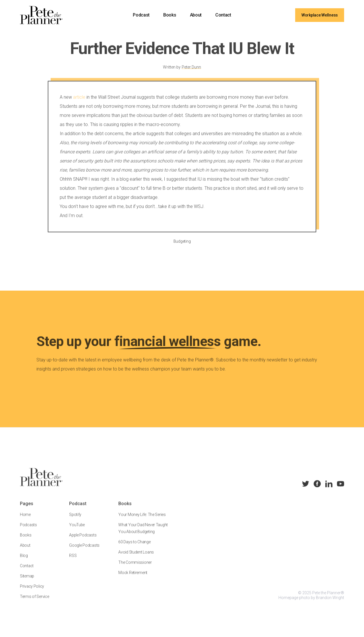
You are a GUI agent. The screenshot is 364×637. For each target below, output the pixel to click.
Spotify (75, 519)
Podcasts (28, 529)
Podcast (141, 15)
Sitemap (27, 581)
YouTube (77, 529)
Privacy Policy (32, 591)
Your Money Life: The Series (142, 519)
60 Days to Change (134, 546)
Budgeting (182, 246)
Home (25, 519)
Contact (223, 15)
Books (170, 15)
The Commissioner (135, 567)
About (196, 15)
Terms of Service (35, 601)
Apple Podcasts (83, 540)
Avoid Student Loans (136, 557)
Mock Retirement (133, 577)
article (79, 102)
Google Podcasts (84, 550)
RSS (73, 560)
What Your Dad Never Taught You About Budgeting (143, 533)
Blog (24, 560)
